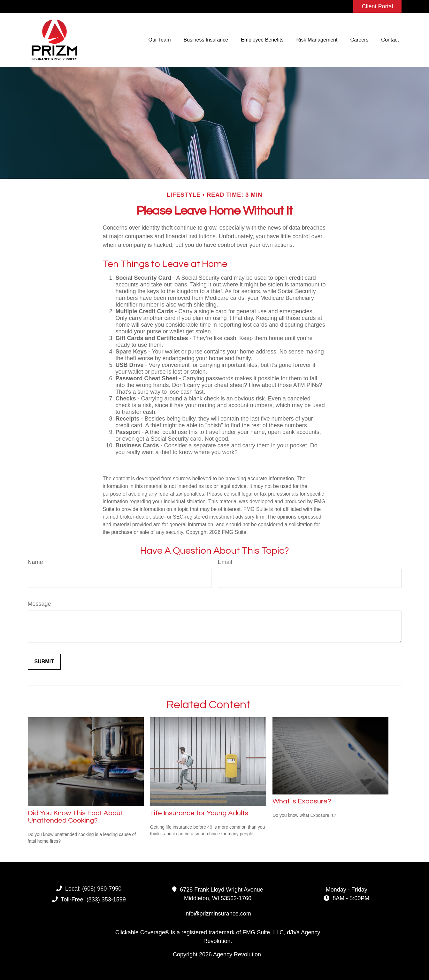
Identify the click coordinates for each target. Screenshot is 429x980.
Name (35, 562)
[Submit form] (44, 662)
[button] (160, 40)
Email (225, 562)
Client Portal (377, 6)
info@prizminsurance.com (218, 914)
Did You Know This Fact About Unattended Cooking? (75, 817)
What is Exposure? (302, 801)
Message (39, 604)
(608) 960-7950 (102, 889)
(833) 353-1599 (106, 900)
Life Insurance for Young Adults (199, 813)
